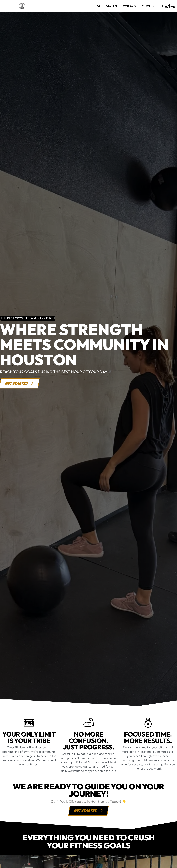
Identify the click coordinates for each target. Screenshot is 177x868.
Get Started (107, 6)
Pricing (129, 6)
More (148, 6)
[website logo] (22, 6)
